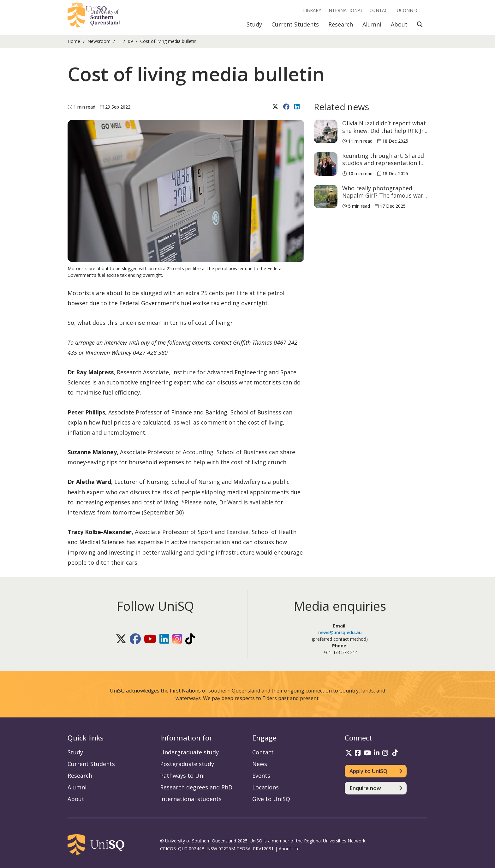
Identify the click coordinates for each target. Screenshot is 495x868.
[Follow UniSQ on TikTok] (190, 639)
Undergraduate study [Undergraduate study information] (189, 752)
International (345, 10)
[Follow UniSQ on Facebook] (135, 639)
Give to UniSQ (271, 799)
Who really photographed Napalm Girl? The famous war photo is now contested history (383, 199)
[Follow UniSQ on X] (121, 639)
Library (312, 10)
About (399, 24)
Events (261, 776)
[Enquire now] (376, 788)
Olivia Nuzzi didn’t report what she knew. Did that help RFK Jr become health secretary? (384, 131)
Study (254, 24)
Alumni (372, 24)
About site (289, 849)
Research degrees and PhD (196, 787)
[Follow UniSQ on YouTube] (150, 639)
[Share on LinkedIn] (298, 107)
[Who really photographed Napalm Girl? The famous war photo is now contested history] (326, 196)
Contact (380, 10)
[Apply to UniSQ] (376, 771)
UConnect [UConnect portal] (409, 10)
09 (130, 41)
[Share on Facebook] (287, 107)
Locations (265, 787)
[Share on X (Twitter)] (276, 107)
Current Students (295, 24)
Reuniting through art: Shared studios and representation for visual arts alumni (385, 163)
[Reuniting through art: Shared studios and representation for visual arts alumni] (326, 164)
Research (341, 24)
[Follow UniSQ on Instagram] (177, 639)
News (260, 764)
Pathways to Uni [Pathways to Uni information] (182, 776)
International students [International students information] (191, 799)
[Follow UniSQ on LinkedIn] (164, 639)
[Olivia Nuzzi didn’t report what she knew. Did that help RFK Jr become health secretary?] (326, 131)
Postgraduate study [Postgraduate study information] (187, 764)
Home (74, 41)
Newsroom (99, 41)
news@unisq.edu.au (340, 632)
